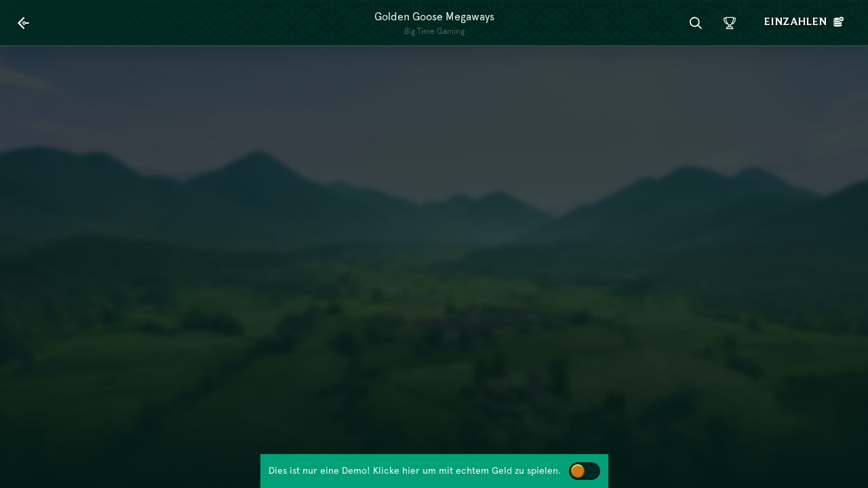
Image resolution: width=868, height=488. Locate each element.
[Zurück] (24, 23)
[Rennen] (730, 23)
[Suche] (696, 23)
